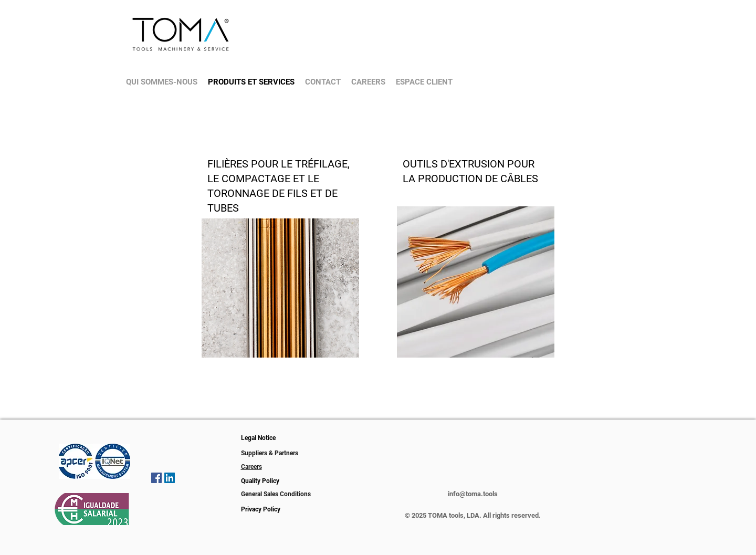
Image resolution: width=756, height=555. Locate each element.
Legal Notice (258, 438)
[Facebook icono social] (156, 478)
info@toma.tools (473, 494)
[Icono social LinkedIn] (170, 478)
